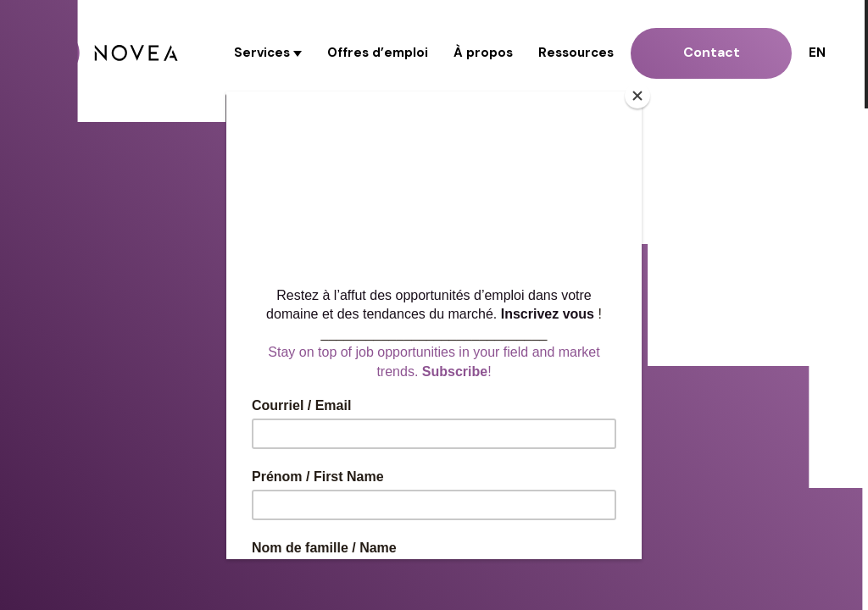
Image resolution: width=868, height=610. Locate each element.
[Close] (637, 96)
